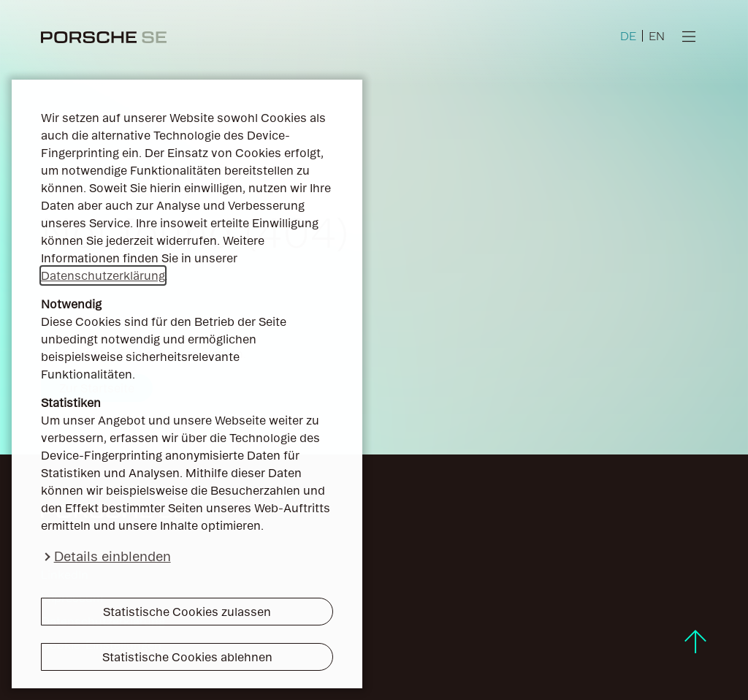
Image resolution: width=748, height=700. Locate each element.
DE (628, 36)
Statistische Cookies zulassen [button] (187, 612)
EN (657, 36)
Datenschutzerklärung (103, 275)
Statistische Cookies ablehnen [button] (187, 657)
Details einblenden (112, 556)
